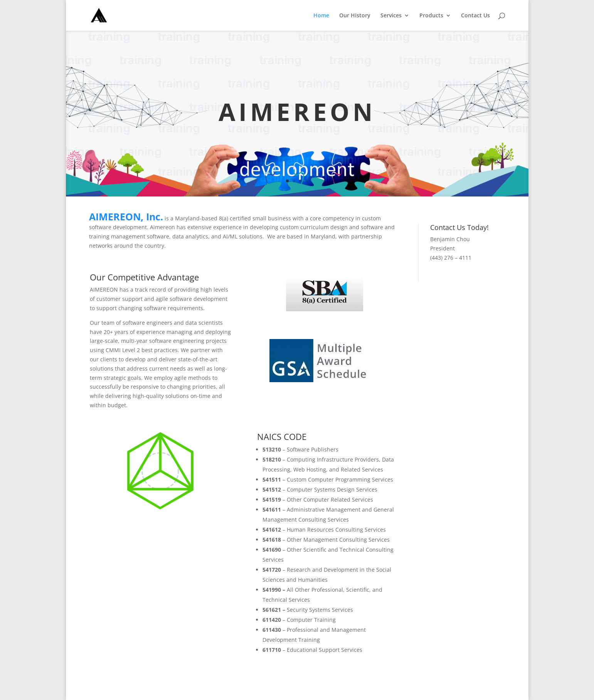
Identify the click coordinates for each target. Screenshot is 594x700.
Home (321, 16)
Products (431, 16)
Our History (355, 16)
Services (391, 16)
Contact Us (475, 16)
